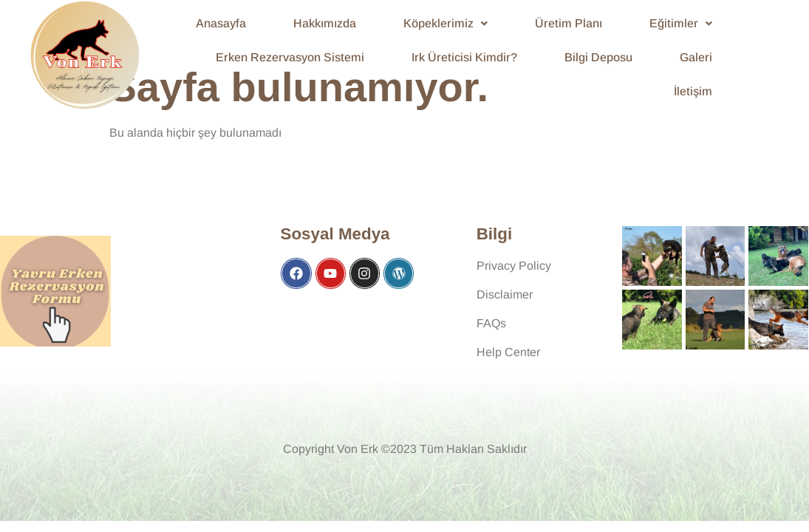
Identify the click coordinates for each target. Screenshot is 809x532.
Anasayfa (221, 23)
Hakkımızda (325, 23)
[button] (446, 24)
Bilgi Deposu (598, 57)
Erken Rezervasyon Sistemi (290, 57)
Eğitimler (681, 23)
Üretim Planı (569, 23)
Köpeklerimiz (446, 23)
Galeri (696, 57)
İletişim (693, 91)
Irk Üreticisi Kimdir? (464, 57)
